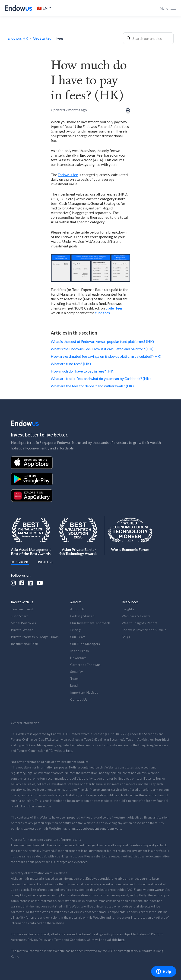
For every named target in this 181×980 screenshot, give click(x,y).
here (69, 751)
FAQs (126, 637)
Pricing (75, 630)
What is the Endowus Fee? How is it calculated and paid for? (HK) (102, 349)
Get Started (42, 38)
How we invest (22, 609)
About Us (77, 609)
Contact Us (79, 699)
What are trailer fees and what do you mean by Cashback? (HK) (101, 378)
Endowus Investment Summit (144, 630)
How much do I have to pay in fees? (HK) (83, 371)
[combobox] (148, 38)
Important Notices (84, 692)
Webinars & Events (136, 616)
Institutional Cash (25, 644)
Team (74, 678)
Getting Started (82, 616)
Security (76, 672)
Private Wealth (22, 630)
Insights (128, 609)
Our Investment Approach (90, 623)
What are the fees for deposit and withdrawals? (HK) (92, 386)
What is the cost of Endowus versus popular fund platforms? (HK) (102, 341)
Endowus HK (18, 38)
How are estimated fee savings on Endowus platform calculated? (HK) (106, 356)
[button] (44, 8)
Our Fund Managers (85, 644)
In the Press (79, 651)
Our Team (78, 637)
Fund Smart (19, 616)
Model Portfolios (23, 623)
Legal (74, 685)
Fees (60, 38)
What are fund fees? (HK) (71, 364)
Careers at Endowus (86, 665)
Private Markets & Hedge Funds (35, 637)
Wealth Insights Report (140, 623)
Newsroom (78, 658)
